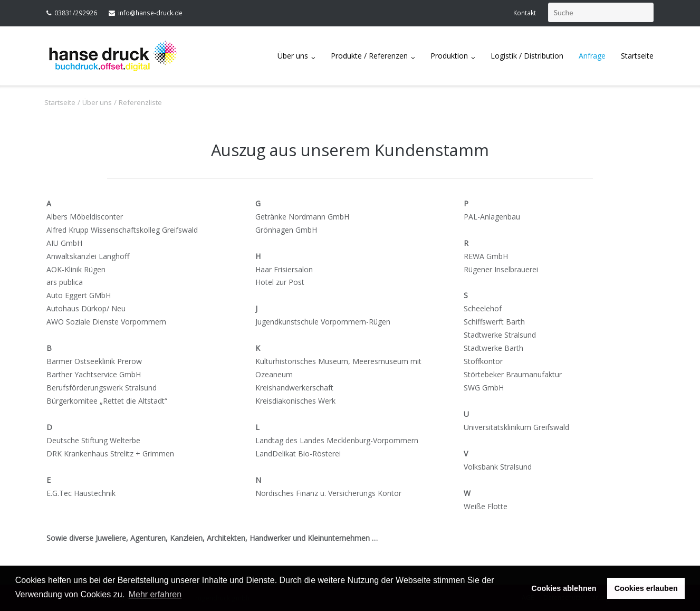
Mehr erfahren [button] (155, 594)
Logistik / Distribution (527, 56)
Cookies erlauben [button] (646, 588)
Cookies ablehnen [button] (564, 588)
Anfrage (592, 56)
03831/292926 (76, 13)
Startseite (637, 56)
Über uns (293, 56)
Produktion (449, 56)
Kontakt (525, 13)
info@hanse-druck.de (150, 13)
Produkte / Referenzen (369, 56)
